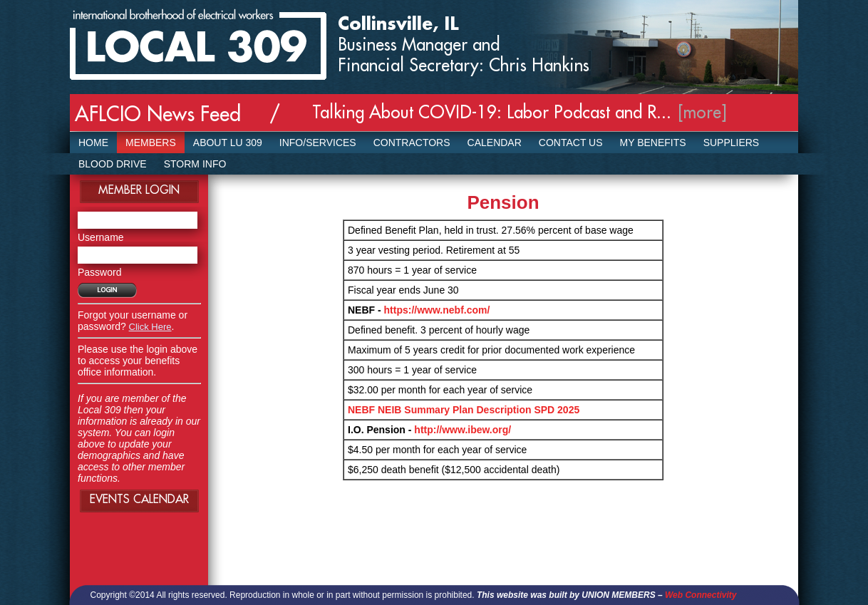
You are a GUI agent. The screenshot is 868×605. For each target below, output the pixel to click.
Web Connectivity (701, 595)
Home (93, 143)
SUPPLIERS (732, 143)
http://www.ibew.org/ (463, 430)
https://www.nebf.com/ (437, 310)
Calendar (495, 143)
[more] (703, 113)
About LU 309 (228, 143)
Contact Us (571, 143)
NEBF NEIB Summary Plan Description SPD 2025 (464, 410)
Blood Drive (113, 164)
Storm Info (195, 164)
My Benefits (653, 143)
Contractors (412, 143)
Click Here (150, 327)
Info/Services (318, 143)
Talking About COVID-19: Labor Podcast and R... (492, 113)
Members (151, 143)
